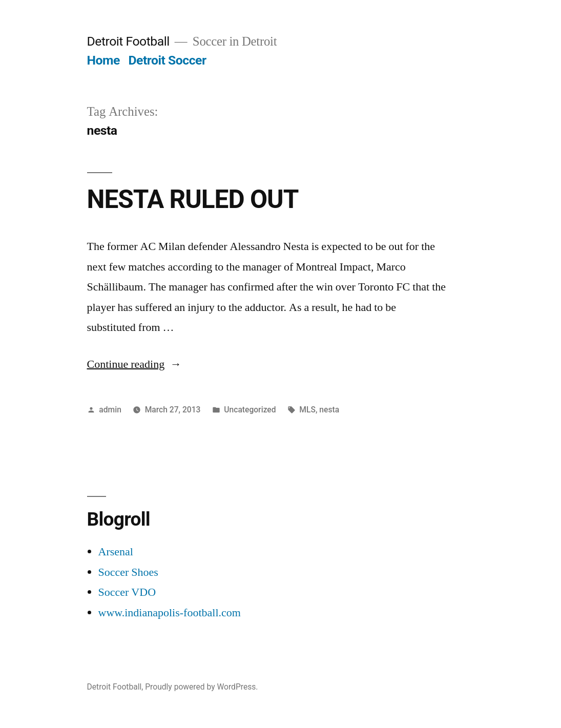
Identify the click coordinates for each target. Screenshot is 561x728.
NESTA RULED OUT (193, 199)
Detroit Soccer (167, 60)
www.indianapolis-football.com (170, 613)
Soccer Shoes (128, 572)
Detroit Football (128, 41)
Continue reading (134, 364)
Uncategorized (250, 410)
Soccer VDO (127, 592)
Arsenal (116, 552)
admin (110, 410)
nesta (329, 410)
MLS (307, 410)
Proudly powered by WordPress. (201, 687)
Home (103, 60)
